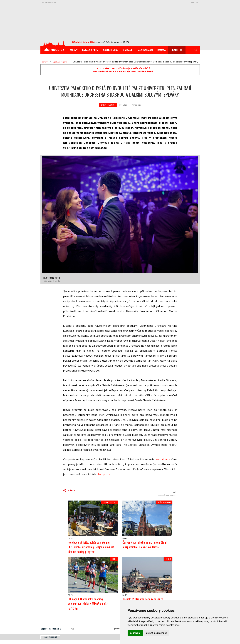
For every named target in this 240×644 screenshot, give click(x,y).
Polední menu (111, 50)
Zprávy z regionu (60, 62)
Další (177, 50)
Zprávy (74, 50)
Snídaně (128, 50)
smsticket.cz (163, 459)
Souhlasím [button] (135, 633)
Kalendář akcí (145, 50)
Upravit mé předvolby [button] (156, 633)
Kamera (162, 50)
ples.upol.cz (103, 474)
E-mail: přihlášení (50, 641)
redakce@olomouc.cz (166, 495)
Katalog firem (90, 50)
